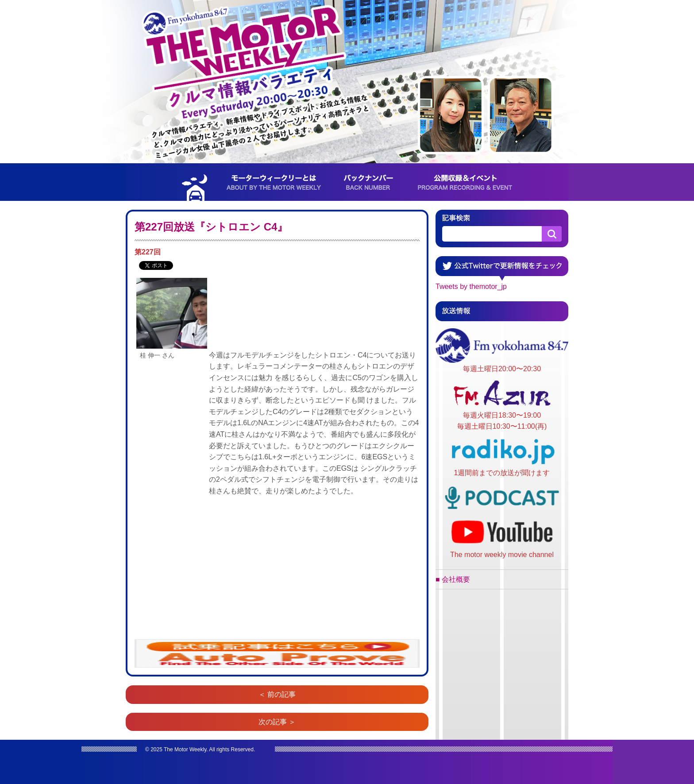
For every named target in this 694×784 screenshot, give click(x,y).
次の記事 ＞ (277, 722)
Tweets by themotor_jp (471, 286)
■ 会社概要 (453, 579)
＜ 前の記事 (277, 694)
